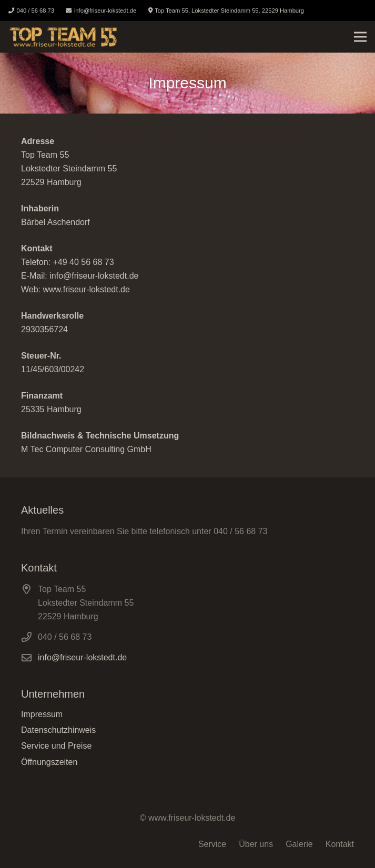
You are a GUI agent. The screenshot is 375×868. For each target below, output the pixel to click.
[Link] (63, 37)
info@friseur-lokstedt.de (82, 657)
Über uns (256, 844)
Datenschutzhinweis (58, 730)
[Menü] (360, 37)
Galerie (299, 844)
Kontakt (340, 844)
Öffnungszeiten (49, 762)
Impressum (42, 714)
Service (212, 844)
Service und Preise (56, 746)
